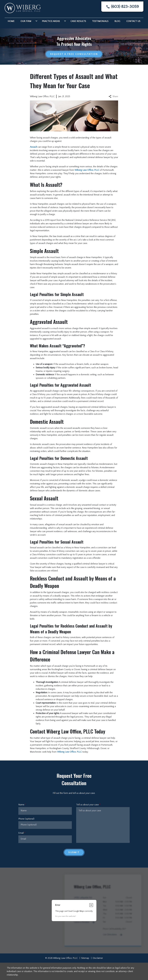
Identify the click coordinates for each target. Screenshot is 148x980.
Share (113, 96)
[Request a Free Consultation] (74, 54)
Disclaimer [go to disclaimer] (98, 958)
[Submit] (74, 852)
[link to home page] (23, 8)
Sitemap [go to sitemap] (85, 958)
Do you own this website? (66, 916)
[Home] (11, 21)
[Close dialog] (91, 905)
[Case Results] (78, 21)
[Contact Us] (133, 21)
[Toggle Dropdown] (36, 21)
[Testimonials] (100, 21)
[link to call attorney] (122, 7)
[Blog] (117, 21)
